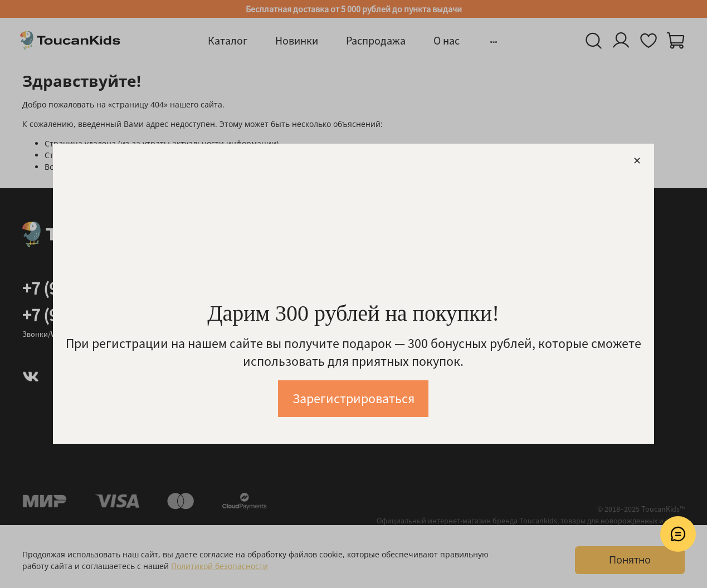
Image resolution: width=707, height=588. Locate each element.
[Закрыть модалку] (637, 161)
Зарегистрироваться (353, 399)
